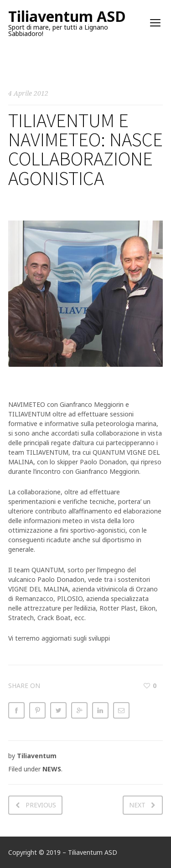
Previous (41, 805)
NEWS (52, 769)
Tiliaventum (37, 756)
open (155, 23)
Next (137, 805)
